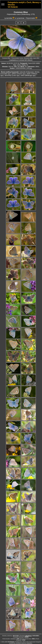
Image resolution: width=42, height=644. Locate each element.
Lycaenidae (8, 18)
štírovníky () (12, 75)
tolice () (28, 75)
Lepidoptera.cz (14, 60)
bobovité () (27, 72)
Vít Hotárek (11, 642)
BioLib (30, 60)
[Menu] (3, 5)
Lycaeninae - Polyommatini (26, 18)
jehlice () (19, 74)
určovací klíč (23, 60)
